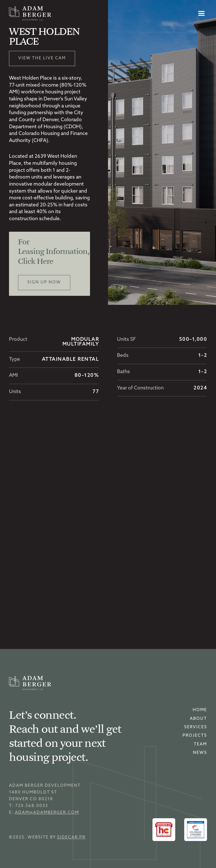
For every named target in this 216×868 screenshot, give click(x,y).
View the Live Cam (42, 58)
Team (200, 744)
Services (196, 727)
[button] (201, 13)
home (200, 710)
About (198, 719)
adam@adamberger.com (47, 813)
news (200, 753)
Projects (195, 736)
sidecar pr (71, 837)
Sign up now (44, 282)
